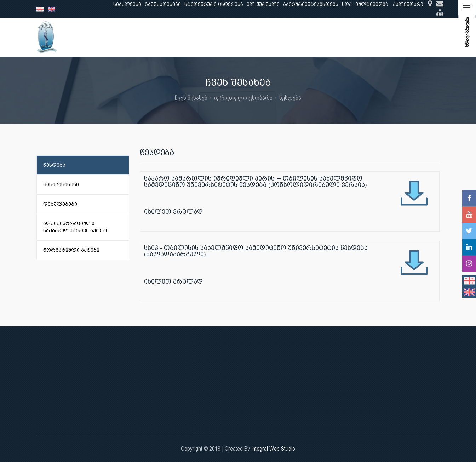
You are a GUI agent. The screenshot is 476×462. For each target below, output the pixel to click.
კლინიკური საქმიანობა (226, 37)
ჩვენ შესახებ (105, 37)
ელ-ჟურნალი (263, 4)
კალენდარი (408, 4)
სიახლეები (127, 4)
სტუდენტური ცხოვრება (214, 4)
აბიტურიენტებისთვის (311, 4)
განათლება (145, 37)
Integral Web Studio (273, 449)
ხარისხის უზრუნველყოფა (299, 37)
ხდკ (347, 4)
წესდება (290, 98)
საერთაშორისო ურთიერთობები (384, 37)
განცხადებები (163, 4)
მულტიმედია (372, 4)
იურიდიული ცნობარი (243, 98)
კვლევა (177, 37)
